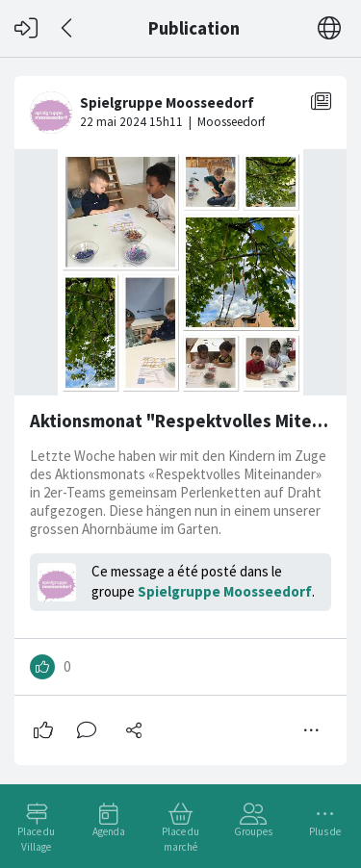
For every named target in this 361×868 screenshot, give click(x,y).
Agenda (109, 831)
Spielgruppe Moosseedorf (225, 591)
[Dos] (68, 28)
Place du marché (180, 839)
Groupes (253, 831)
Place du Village (36, 839)
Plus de (325, 831)
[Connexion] (26, 28)
